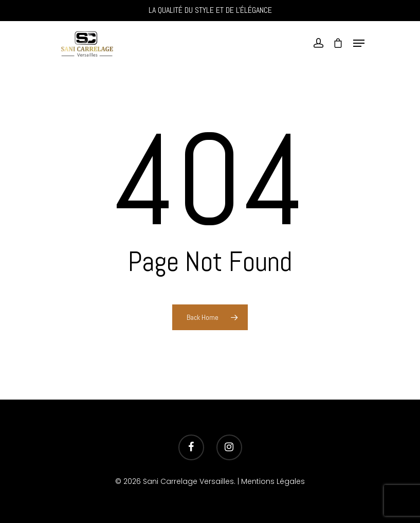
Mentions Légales (273, 481)
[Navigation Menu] (359, 43)
